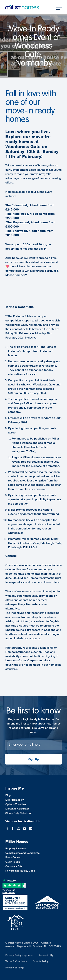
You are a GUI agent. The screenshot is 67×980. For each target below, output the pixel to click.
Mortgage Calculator (17, 809)
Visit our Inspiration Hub (23, 821)
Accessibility (46, 955)
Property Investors (16, 848)
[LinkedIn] (31, 829)
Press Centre (13, 857)
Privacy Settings (15, 967)
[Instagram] (18, 829)
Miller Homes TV (15, 800)
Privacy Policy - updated (19, 955)
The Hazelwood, (17, 214)
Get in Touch (13, 862)
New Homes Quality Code (20, 871)
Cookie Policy (41, 961)
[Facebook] (13, 829)
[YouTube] (24, 829)
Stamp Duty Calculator (18, 813)
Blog (8, 795)
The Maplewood (17, 222)
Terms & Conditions (16, 961)
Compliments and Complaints (22, 853)
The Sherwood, (17, 231)
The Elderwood (16, 205)
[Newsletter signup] (33, 745)
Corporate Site (14, 866)
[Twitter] (7, 829)
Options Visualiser (16, 804)
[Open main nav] (59, 7)
